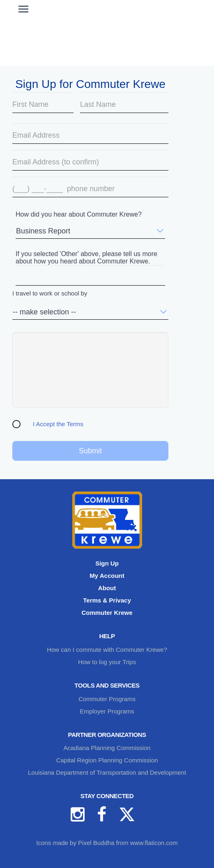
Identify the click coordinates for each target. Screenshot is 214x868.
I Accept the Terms (58, 424)
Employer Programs (107, 711)
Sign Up (107, 563)
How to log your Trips (107, 662)
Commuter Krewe (107, 613)
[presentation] (90, 370)
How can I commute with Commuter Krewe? (107, 650)
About (107, 588)
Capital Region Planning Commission (107, 760)
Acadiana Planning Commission (107, 748)
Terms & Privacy (107, 600)
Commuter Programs (107, 699)
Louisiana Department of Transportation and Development (107, 772)
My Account (107, 576)
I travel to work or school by (50, 293)
